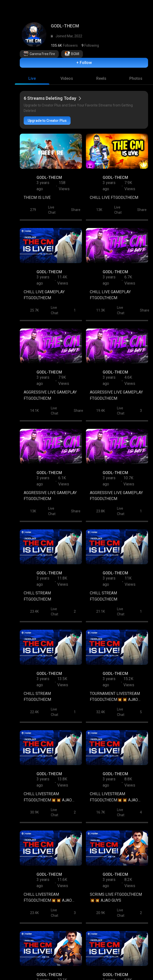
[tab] (32, 81)
